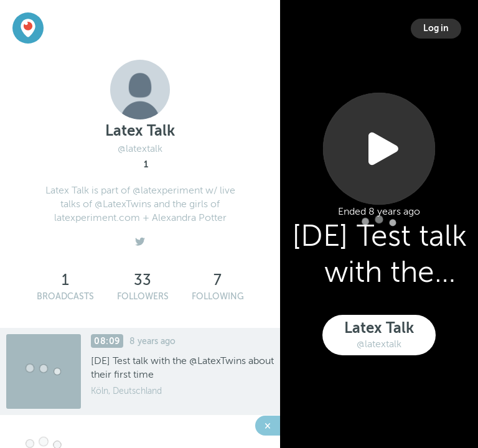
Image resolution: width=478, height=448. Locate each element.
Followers (143, 296)
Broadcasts (65, 296)
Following (218, 296)
